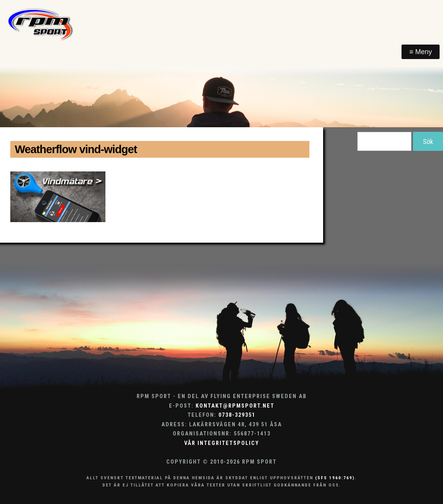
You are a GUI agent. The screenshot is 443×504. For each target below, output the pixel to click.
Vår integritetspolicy (222, 443)
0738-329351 (237, 415)
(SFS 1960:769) (335, 478)
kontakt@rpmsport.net (235, 406)
